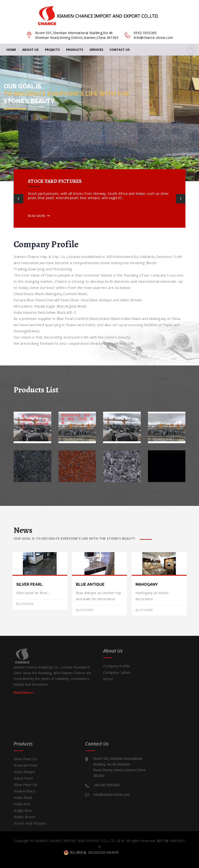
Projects (52, 50)
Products (75, 50)
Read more (39, 216)
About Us (30, 50)
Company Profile (117, 666)
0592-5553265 (145, 33)
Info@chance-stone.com (153, 38)
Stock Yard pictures (30, 823)
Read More (24, 692)
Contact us (120, 50)
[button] (191, 49)
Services (96, 50)
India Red (22, 804)
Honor (108, 679)
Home (11, 50)
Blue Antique (24, 772)
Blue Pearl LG (25, 759)
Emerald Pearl (25, 765)
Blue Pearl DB (26, 785)
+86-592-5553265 (107, 785)
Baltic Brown (25, 817)
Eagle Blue (23, 810)
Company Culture (117, 672)
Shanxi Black (24, 791)
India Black (23, 798)
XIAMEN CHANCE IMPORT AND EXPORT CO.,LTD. (75, 841)
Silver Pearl (23, 778)
